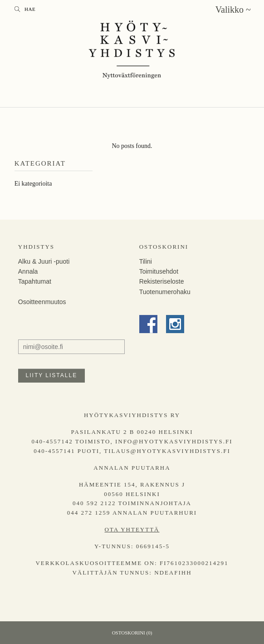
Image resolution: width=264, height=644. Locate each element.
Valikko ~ (233, 10)
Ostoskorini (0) (132, 633)
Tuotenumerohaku (165, 292)
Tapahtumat (35, 281)
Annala (28, 271)
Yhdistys (36, 247)
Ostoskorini (164, 247)
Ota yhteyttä (132, 529)
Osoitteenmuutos (42, 302)
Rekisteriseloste (162, 281)
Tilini (146, 261)
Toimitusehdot (159, 271)
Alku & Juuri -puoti (44, 261)
